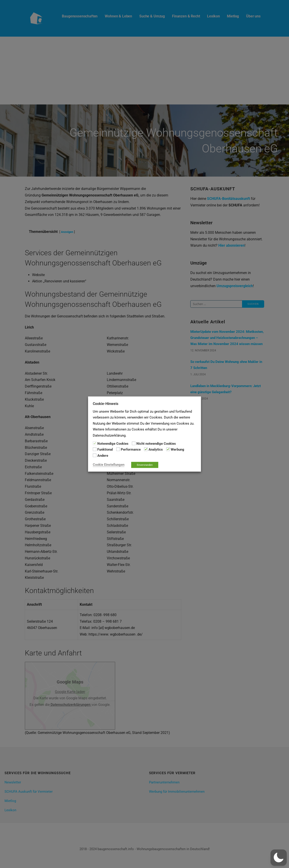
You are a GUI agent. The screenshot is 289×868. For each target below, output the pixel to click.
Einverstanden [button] (145, 465)
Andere (103, 455)
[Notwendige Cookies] (95, 443)
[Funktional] (95, 449)
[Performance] (118, 449)
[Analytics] (146, 449)
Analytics (156, 449)
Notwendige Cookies (113, 444)
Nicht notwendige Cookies (156, 444)
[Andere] (95, 455)
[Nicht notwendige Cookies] (134, 443)
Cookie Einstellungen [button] (109, 465)
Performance (131, 449)
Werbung (177, 449)
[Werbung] (168, 449)
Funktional (105, 449)
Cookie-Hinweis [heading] (106, 403)
